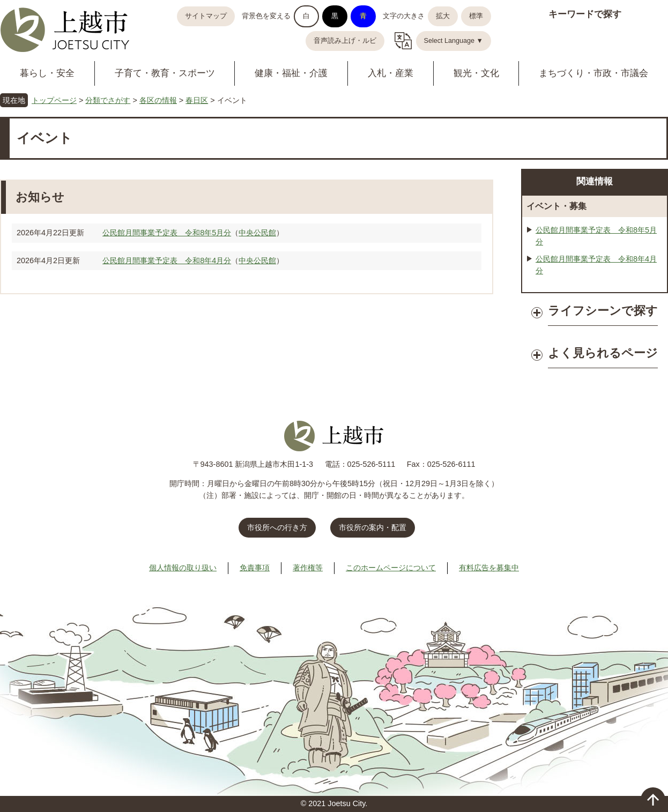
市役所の (373, 527)
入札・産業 (391, 73)
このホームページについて (391, 568)
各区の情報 (158, 100)
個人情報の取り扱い (183, 568)
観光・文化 (476, 73)
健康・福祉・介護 (291, 73)
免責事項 (255, 568)
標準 (476, 16)
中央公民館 (257, 233)
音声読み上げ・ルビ (345, 41)
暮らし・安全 (47, 73)
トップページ (54, 100)
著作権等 (308, 568)
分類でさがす (108, 100)
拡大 (443, 16)
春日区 (197, 100)
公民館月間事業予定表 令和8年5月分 (167, 233)
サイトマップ (206, 16)
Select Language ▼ (454, 41)
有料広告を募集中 (489, 568)
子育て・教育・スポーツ (165, 73)
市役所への (277, 527)
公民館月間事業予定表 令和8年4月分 (167, 260)
